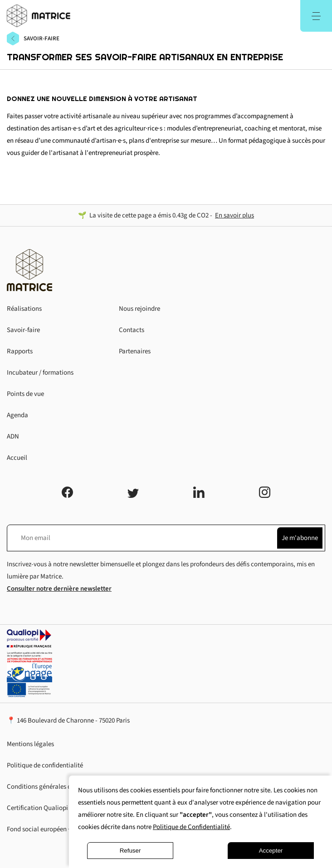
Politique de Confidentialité (191, 827)
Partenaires (135, 351)
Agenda (17, 415)
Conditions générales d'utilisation (54, 787)
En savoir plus (234, 215)
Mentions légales (30, 744)
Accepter (271, 851)
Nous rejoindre (139, 309)
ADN (13, 436)
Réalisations (24, 309)
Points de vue (25, 394)
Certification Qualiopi (37, 808)
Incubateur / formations (40, 373)
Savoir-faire (23, 330)
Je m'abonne (300, 538)
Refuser (130, 851)
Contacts (132, 330)
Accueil (17, 458)
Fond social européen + (39, 829)
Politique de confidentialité (45, 765)
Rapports (20, 351)
